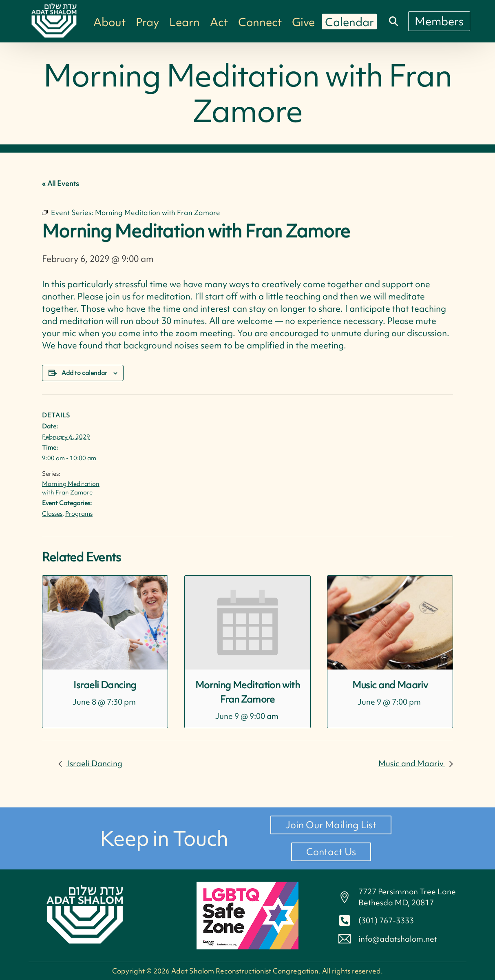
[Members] (439, 21)
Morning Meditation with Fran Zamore (71, 488)
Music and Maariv (390, 685)
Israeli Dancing (105, 685)
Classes (52, 514)
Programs (79, 514)
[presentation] (105, 623)
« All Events (60, 183)
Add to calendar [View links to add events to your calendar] (84, 373)
